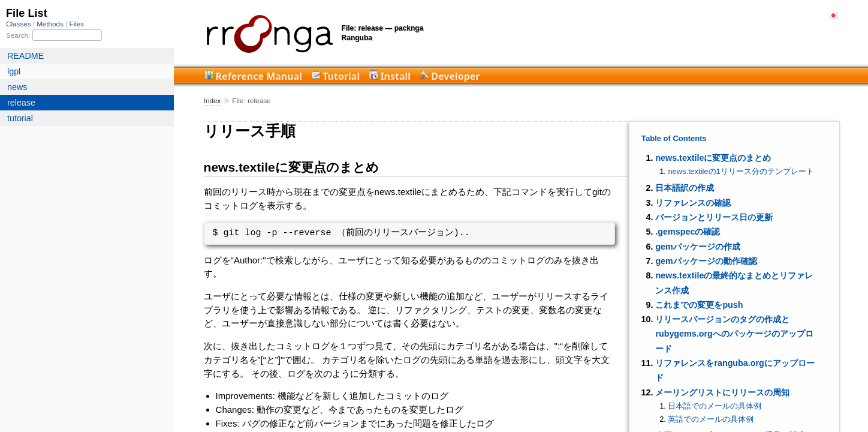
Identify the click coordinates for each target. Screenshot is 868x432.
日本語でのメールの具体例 (715, 406)
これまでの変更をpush (699, 305)
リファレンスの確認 (693, 203)
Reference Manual (259, 76)
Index (213, 101)
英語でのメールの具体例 (711, 419)
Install (395, 76)
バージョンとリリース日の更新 (714, 217)
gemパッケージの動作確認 (706, 261)
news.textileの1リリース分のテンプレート (741, 171)
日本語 (833, 15)
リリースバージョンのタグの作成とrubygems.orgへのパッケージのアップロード (734, 334)
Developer (455, 76)
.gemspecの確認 (688, 232)
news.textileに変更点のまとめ (713, 158)
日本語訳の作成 (685, 188)
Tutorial (341, 76)
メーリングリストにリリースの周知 (722, 392)
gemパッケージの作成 (697, 247)
